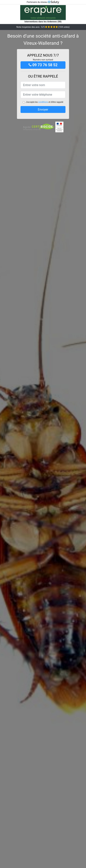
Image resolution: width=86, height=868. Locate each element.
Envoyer (43, 109)
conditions (43, 102)
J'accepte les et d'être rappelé (44, 102)
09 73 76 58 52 (43, 65)
